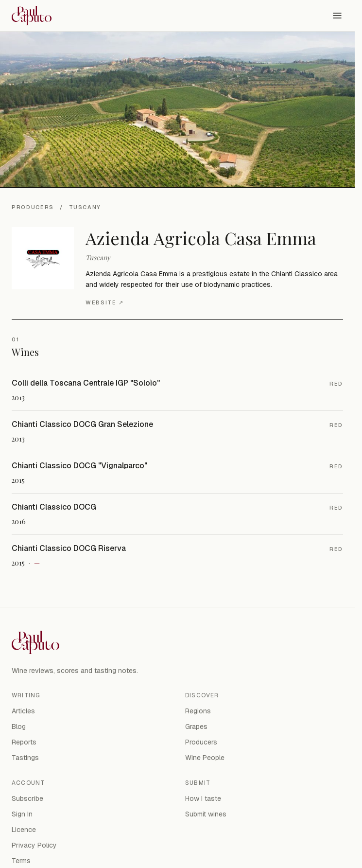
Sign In (22, 814)
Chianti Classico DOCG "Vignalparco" (79, 466)
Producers (33, 207)
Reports (24, 742)
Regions (198, 711)
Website (104, 303)
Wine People (205, 758)
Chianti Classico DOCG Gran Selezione (82, 424)
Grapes (196, 726)
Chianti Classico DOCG (54, 507)
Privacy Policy (34, 845)
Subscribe (27, 798)
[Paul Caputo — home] (32, 16)
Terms (21, 861)
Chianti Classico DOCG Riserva (69, 548)
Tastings (25, 758)
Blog (19, 726)
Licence (24, 830)
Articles (23, 711)
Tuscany (85, 207)
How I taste (203, 798)
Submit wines (206, 814)
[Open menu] (337, 16)
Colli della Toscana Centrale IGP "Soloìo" (86, 383)
